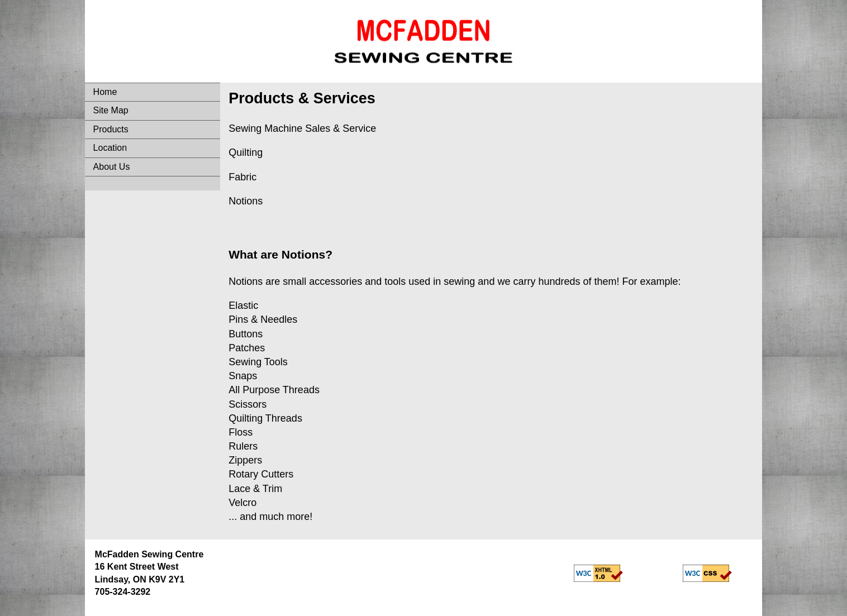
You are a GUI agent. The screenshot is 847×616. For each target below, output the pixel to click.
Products (111, 129)
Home (105, 92)
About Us (112, 167)
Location (110, 148)
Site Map (111, 110)
